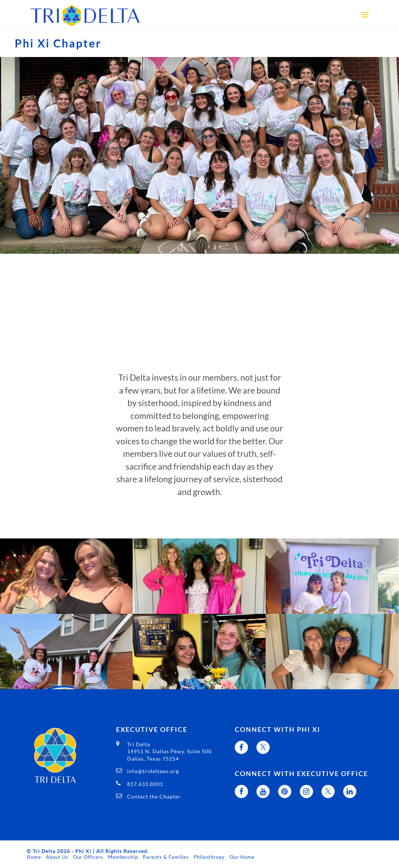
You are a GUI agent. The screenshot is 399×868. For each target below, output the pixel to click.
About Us (57, 857)
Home (34, 857)
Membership (123, 857)
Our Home (242, 857)
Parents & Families (166, 857)
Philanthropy (209, 857)
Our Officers (88, 857)
